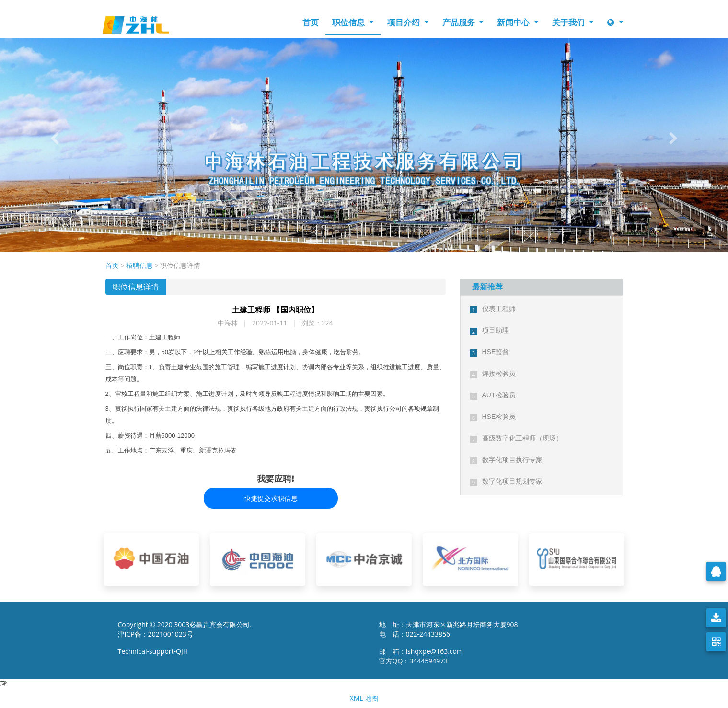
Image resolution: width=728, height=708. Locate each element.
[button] (55, 138)
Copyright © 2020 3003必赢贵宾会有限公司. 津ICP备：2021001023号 (185, 629)
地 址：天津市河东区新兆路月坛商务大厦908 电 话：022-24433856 (449, 629)
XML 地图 (364, 698)
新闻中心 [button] (514, 22)
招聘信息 (139, 265)
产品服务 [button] (460, 22)
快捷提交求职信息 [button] (271, 498)
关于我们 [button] (569, 22)
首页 (311, 22)
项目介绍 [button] (404, 22)
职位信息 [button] (349, 22)
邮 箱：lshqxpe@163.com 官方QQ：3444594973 (424, 656)
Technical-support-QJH (156, 651)
